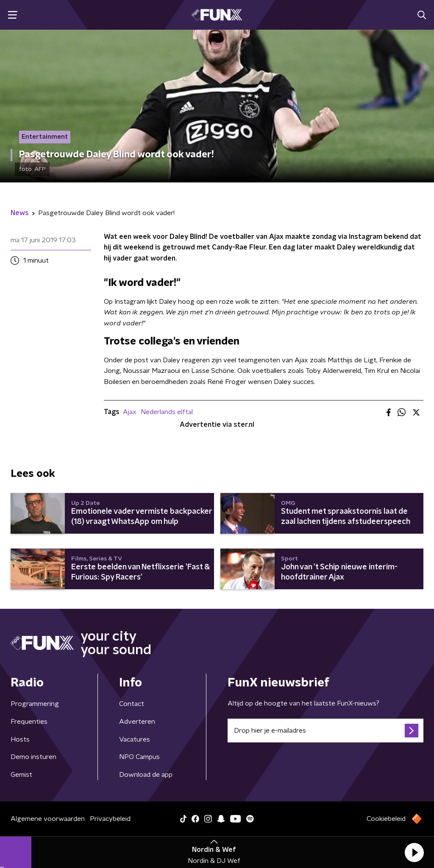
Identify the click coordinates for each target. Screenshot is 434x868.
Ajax (130, 412)
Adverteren (137, 722)
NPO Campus (139, 757)
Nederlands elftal (167, 412)
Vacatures (135, 739)
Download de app (146, 775)
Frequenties (29, 722)
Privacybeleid (110, 819)
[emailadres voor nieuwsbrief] (325, 731)
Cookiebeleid (386, 819)
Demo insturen (33, 757)
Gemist (21, 775)
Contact (132, 704)
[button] (414, 852)
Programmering (35, 704)
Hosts (20, 739)
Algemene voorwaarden (48, 819)
